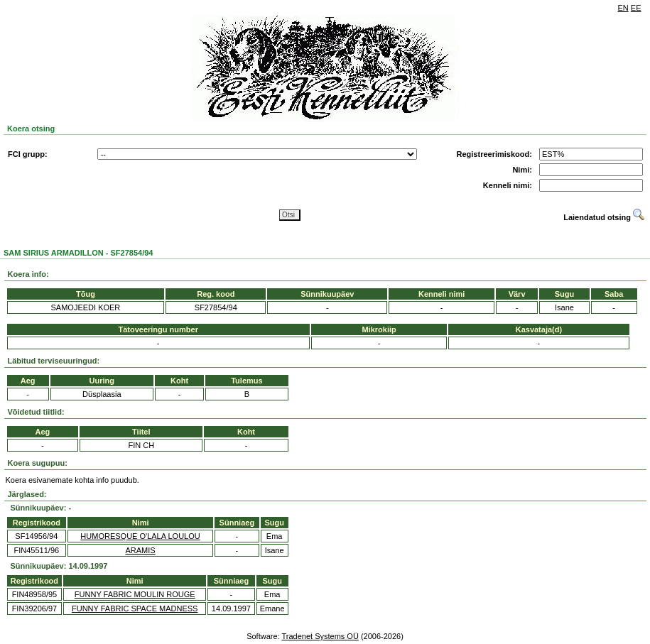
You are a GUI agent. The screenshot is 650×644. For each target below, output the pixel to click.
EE (636, 8)
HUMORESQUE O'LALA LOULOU (140, 536)
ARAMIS (140, 550)
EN (623, 8)
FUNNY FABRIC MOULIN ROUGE (135, 594)
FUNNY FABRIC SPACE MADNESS (135, 608)
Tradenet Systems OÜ (320, 636)
